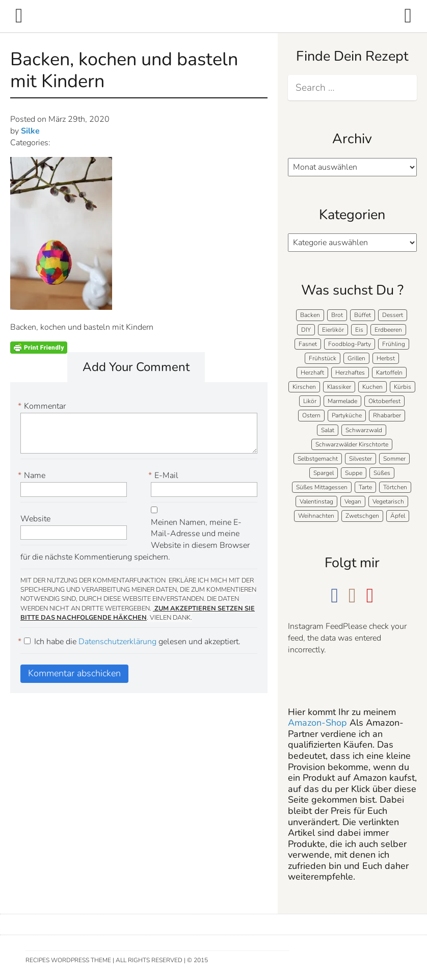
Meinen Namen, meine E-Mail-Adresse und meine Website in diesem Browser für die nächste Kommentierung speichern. (135, 540)
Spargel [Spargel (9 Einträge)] (324, 473)
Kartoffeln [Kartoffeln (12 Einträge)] (389, 373)
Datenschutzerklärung (118, 642)
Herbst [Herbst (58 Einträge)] (386, 358)
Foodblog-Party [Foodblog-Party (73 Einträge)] (350, 344)
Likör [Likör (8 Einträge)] (310, 401)
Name (33, 476)
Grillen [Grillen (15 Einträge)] (356, 358)
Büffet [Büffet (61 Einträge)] (363, 315)
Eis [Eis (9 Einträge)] (359, 330)
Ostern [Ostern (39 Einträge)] (311, 415)
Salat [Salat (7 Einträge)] (328, 430)
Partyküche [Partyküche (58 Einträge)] (347, 415)
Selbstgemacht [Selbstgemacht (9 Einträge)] (318, 459)
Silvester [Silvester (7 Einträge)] (361, 459)
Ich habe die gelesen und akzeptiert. (130, 642)
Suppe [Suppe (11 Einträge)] (354, 473)
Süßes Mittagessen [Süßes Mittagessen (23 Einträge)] (322, 487)
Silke (30, 131)
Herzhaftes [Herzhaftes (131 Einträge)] (350, 373)
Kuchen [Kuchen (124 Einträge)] (372, 387)
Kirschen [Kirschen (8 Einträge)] (304, 387)
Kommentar (43, 406)
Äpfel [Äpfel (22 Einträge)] (398, 516)
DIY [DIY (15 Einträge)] (306, 330)
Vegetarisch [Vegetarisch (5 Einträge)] (388, 501)
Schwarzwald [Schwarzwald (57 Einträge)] (364, 430)
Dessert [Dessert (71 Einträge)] (393, 315)
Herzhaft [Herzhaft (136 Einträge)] (312, 373)
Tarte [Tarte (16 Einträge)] (365, 487)
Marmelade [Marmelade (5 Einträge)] (342, 401)
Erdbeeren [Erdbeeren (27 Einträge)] (388, 330)
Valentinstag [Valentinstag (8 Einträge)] (316, 501)
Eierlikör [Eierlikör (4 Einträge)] (333, 330)
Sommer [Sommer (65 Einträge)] (394, 459)
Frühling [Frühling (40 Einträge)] (394, 344)
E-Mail (165, 476)
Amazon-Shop (317, 723)
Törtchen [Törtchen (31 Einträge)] (395, 487)
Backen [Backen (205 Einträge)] (310, 315)
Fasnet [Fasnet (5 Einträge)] (308, 344)
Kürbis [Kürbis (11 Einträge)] (403, 387)
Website (35, 519)
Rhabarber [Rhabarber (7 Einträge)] (387, 415)
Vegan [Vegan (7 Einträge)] (353, 501)
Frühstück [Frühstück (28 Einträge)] (323, 358)
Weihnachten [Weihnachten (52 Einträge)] (316, 516)
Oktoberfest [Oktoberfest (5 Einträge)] (384, 401)
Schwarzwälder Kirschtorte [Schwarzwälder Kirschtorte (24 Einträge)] (352, 444)
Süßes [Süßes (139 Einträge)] (382, 473)
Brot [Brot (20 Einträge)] (337, 315)
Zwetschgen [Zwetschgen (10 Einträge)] (362, 516)
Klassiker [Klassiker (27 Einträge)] (339, 387)
